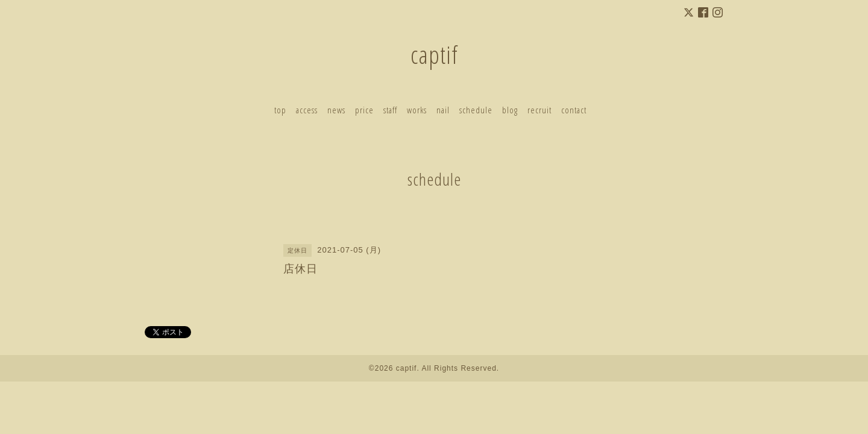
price (364, 110)
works (417, 110)
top (280, 110)
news (336, 110)
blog (510, 110)
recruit (539, 110)
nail (443, 110)
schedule (476, 110)
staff (390, 110)
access (307, 110)
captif (434, 55)
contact (574, 110)
